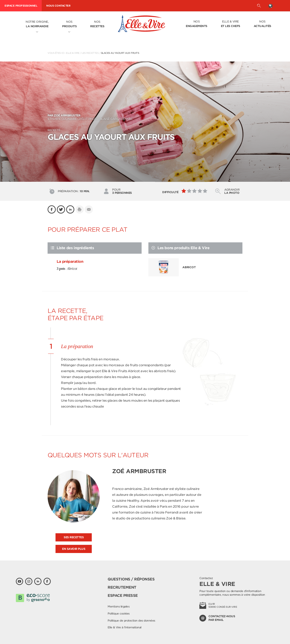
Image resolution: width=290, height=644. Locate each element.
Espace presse (123, 596)
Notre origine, (37, 24)
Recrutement (122, 587)
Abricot (189, 267)
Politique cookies (119, 613)
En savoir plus (74, 549)
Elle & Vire (231, 24)
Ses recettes (74, 537)
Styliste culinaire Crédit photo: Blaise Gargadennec (145, 117)
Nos (69, 24)
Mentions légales (118, 606)
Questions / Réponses (131, 579)
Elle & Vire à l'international (124, 627)
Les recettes (90, 53)
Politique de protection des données (131, 621)
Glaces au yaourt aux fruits (120, 53)
